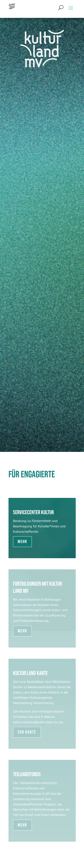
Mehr (22, 542)
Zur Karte (27, 732)
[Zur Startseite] (12, 6)
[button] (71, 8)
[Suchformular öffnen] (61, 8)
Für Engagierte (32, 474)
